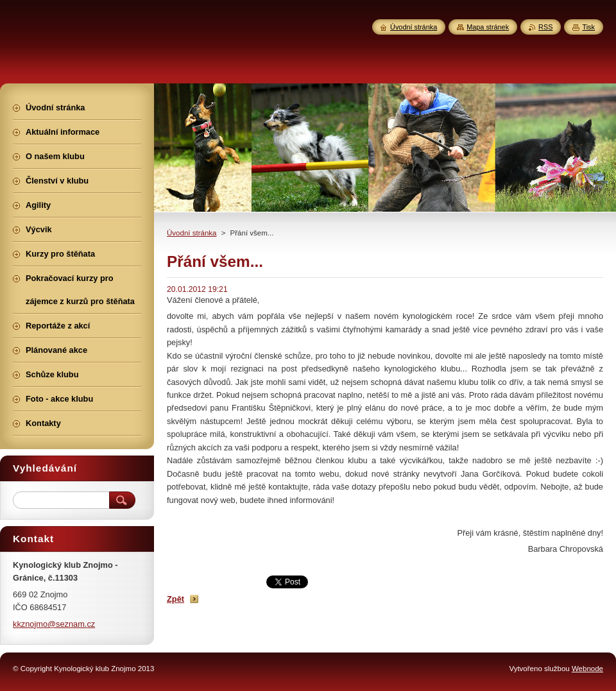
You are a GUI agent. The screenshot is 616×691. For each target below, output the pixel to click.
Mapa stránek (488, 27)
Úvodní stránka (192, 233)
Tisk (588, 27)
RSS (545, 27)
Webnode (587, 669)
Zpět (175, 599)
